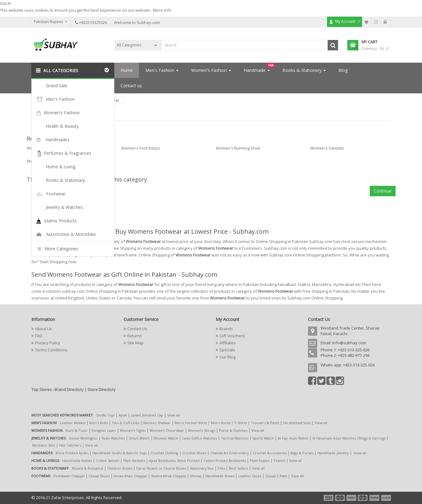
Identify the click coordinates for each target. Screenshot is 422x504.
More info (162, 10)
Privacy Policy (48, 343)
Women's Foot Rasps (141, 148)
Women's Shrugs (202, 430)
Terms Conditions (51, 350)
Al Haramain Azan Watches (334, 438)
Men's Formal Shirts (191, 423)
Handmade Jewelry (333, 453)
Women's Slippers (44, 161)
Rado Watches (113, 438)
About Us (43, 329)
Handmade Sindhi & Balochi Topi (120, 453)
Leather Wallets (73, 423)
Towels (279, 461)
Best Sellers (239, 468)
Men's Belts (99, 423)
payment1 (329, 498)
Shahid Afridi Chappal (168, 476)
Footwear (63, 100)
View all (174, 415)
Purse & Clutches (233, 430)
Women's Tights (133, 430)
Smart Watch (139, 438)
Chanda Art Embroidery (230, 453)
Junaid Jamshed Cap (147, 415)
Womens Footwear (102, 100)
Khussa (196, 476)
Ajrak (123, 415)
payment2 (340, 498)
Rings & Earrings (372, 438)
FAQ (39, 336)
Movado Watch (166, 438)
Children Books (120, 468)
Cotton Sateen (108, 461)
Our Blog (227, 357)
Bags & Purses (302, 453)
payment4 (363, 498)
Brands (226, 329)
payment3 (352, 498)
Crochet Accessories (270, 453)
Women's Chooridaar (167, 430)
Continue (383, 191)
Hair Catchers (70, 445)
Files (221, 468)
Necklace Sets (44, 445)
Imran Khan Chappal (130, 476)
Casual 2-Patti (276, 476)
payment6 (385, 498)
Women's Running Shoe (238, 148)
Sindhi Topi (105, 415)
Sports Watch (263, 438)
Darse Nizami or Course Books (161, 468)
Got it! (5, 3)
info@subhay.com (349, 343)
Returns (135, 336)
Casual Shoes (99, 476)
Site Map (135, 343)
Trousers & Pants (265, 423)
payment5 (374, 498)
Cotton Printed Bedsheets (225, 461)
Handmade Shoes (220, 476)
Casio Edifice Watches (199, 438)
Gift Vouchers (232, 336)
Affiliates (228, 343)
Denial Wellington (83, 438)
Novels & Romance (88, 468)
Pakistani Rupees (51, 22)
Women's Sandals (327, 148)
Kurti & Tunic (77, 430)
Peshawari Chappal (69, 476)
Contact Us (137, 329)
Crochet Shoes (194, 453)
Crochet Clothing (164, 453)
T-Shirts (241, 423)
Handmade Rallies (77, 461)
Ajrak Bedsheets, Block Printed (174, 461)
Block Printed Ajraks (72, 453)
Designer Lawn (104, 430)
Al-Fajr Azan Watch (293, 438)
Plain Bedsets (134, 461)
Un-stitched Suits (297, 423)
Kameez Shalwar (157, 423)
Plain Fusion (260, 461)
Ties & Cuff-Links (126, 423)
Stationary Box (202, 468)
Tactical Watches (235, 438)
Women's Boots (41, 148)
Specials (227, 350)
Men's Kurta (221, 423)
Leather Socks (250, 476)
